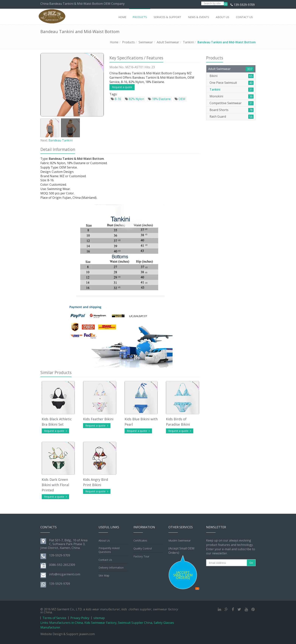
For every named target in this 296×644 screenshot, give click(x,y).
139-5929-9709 (244, 5)
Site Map (104, 575)
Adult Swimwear (168, 42)
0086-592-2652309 (62, 565)
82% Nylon (135, 99)
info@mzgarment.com (65, 574)
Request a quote (122, 87)
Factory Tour (141, 556)
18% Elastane (159, 99)
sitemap (99, 618)
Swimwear (146, 42)
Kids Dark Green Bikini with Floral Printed (55, 485)
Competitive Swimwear (226, 103)
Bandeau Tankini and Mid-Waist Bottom (227, 42)
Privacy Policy (80, 618)
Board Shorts (219, 110)
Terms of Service (54, 618)
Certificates (140, 540)
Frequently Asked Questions (109, 550)
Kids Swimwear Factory (100, 623)
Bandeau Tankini (61, 140)
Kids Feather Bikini (98, 419)
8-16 (116, 99)
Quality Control (143, 548)
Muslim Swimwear (180, 540)
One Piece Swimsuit (223, 83)
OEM (180, 99)
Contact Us (105, 560)
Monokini (216, 96)
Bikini (214, 76)
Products (128, 42)
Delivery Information (111, 568)
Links (44, 623)
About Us (104, 540)
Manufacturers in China (66, 623)
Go (226, 4)
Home (114, 42)
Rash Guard (218, 116)
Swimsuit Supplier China (135, 623)
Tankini (188, 42)
